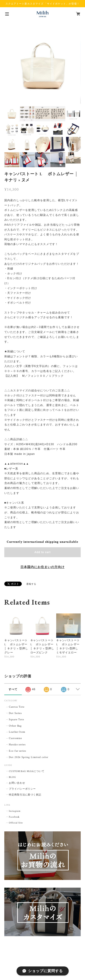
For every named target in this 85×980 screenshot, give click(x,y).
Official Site (16, 823)
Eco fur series (17, 751)
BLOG (12, 777)
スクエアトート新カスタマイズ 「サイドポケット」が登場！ (42, 4)
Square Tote (17, 719)
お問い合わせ (17, 783)
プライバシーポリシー (22, 789)
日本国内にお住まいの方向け (42, 567)
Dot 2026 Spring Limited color (29, 757)
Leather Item (17, 732)
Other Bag (15, 726)
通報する (31, 584)
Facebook (14, 817)
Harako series (17, 745)
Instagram (15, 811)
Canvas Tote (17, 707)
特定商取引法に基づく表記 (25, 795)
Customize (16, 738)
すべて (13, 689)
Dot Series (15, 713)
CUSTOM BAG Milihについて (27, 771)
